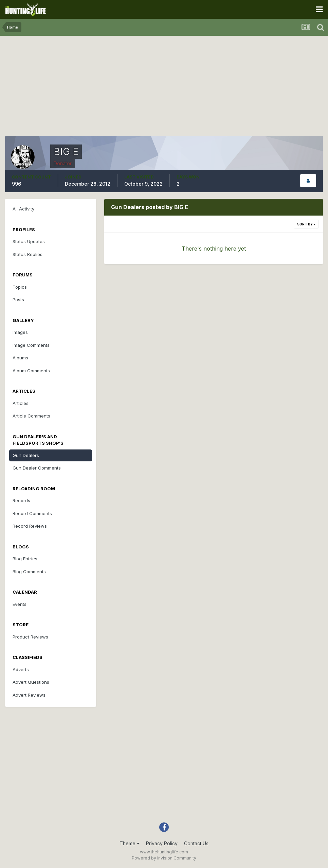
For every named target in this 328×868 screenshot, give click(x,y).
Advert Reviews (29, 695)
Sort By (306, 224)
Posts (18, 300)
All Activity (23, 209)
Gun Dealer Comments (37, 468)
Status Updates (29, 241)
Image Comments (31, 345)
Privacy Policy (162, 843)
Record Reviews (30, 526)
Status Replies (28, 254)
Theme (130, 843)
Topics (20, 287)
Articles (21, 403)
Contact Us (196, 843)
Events (20, 604)
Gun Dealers (26, 455)
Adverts (21, 669)
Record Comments (32, 513)
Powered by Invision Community (164, 858)
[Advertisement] (164, 88)
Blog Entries (25, 559)
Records (21, 500)
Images (20, 332)
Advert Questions (31, 682)
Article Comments (31, 416)
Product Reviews (30, 637)
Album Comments (31, 371)
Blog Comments (29, 572)
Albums (20, 358)
